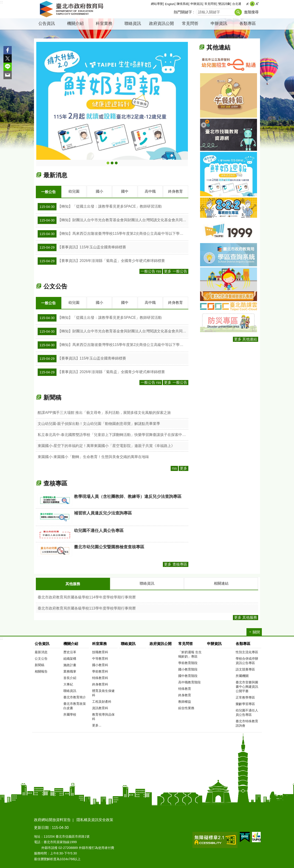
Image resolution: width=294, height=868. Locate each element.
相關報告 (41, 671)
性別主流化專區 (247, 651)
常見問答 (210, 4)
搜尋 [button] (238, 12)
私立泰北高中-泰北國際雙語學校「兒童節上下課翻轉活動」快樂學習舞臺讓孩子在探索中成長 (113, 434)
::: (1, 2)
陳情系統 (183, 4)
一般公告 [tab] (48, 192)
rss (174, 468)
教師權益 (185, 701)
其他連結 (218, 47)
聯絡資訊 (133, 23)
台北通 (237, 4)
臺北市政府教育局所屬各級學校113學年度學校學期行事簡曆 (87, 608)
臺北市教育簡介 (75, 697)
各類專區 (248, 23)
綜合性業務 (186, 707)
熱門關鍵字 (183, 12)
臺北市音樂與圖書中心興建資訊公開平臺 (247, 686)
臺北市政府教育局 (72, 9)
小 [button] (247, 4)
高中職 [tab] (150, 191)
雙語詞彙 (224, 4)
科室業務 (104, 23)
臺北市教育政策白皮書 (75, 705)
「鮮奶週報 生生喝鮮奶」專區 (190, 654)
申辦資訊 (196, 4)
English (170, 4)
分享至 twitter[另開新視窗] (8, 58)
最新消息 (55, 175)
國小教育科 (100, 664)
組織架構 (70, 658)
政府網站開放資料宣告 (52, 819)
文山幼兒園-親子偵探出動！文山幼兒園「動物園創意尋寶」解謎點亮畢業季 (99, 423)
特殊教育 (185, 688)
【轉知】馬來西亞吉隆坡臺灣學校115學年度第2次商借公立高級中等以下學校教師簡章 (113, 234)
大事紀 (68, 684)
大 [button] (257, 4)
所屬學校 (70, 714)
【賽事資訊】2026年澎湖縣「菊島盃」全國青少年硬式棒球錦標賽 (101, 261)
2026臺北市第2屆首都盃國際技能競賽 (116, 163)
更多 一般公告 (175, 271)
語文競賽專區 (245, 669)
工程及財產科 (102, 701)
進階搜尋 (251, 12)
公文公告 (55, 286)
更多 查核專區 (175, 564)
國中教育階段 (188, 675)
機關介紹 (75, 23)
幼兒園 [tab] (74, 191)
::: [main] (35, 37)
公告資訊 (47, 23)
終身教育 (185, 694)
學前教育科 (100, 671)
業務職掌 (70, 671)
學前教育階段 (188, 662)
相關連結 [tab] (221, 583)
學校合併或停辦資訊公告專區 (247, 660)
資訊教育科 (100, 707)
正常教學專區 (245, 697)
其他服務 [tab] (73, 583)
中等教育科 (100, 658)
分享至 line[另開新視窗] (8, 67)
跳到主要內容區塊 (2, 2)
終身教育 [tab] (175, 191)
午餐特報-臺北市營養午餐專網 (112, 163)
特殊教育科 (100, 677)
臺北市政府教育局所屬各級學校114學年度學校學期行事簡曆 (87, 597)
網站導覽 (157, 4)
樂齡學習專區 (245, 703)
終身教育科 (100, 684)
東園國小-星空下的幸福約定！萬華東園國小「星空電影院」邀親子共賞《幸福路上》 (106, 445)
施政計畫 (70, 664)
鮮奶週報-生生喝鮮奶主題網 (108, 163)
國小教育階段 (188, 669)
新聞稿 (52, 397)
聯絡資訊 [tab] (147, 583)
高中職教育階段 (189, 682)
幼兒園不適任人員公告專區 (247, 712)
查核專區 (55, 483)
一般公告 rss (151, 271)
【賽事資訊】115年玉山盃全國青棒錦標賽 (82, 247)
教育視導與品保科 (103, 716)
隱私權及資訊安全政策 (95, 819)
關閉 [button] (256, 631)
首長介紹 (70, 677)
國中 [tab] (125, 191)
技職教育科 (100, 651)
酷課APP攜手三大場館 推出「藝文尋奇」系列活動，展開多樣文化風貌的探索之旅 (104, 412)
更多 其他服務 (246, 617)
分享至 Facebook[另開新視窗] (8, 50)
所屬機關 (242, 675)
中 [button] (252, 4)
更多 (184, 468)
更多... (97, 725)
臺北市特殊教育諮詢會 (247, 723)
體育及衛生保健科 (103, 692)
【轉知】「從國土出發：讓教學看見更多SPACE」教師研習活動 (100, 206)
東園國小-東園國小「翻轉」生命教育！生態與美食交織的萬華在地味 (93, 456)
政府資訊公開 (161, 23)
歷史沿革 (70, 651)
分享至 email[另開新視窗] (8, 75)
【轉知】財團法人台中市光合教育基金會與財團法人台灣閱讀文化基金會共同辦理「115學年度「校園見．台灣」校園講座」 (113, 220)
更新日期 (41, 827)
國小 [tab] (99, 191)
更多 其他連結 (246, 339)
